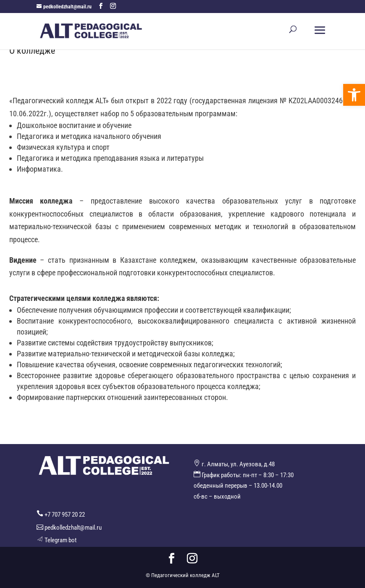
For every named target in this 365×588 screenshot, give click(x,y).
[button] (354, 95)
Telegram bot (60, 540)
